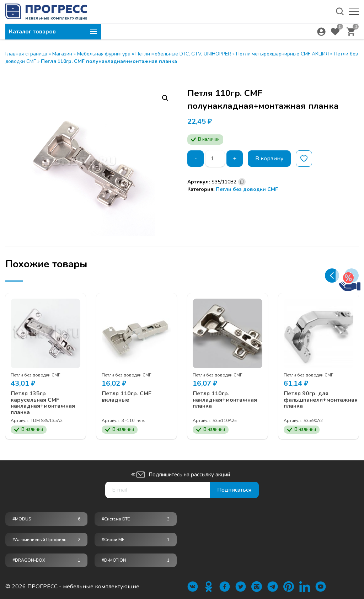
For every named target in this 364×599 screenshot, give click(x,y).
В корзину (269, 159)
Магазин (62, 54)
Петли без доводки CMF (247, 189)
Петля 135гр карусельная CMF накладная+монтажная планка (43, 403)
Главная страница (26, 54)
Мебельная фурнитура (104, 54)
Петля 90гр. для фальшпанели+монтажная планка (321, 400)
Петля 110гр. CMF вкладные (127, 397)
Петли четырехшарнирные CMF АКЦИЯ (282, 54)
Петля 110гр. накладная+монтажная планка (225, 400)
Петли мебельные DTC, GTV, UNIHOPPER (183, 54)
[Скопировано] (242, 182)
